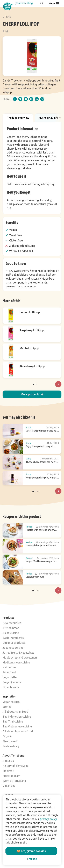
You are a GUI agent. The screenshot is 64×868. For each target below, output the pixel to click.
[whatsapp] (42, 99)
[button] (32, 394)
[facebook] (15, 99)
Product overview (18, 118)
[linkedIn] (37, 99)
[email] (26, 99)
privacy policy (48, 819)
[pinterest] (31, 99)
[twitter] (20, 99)
